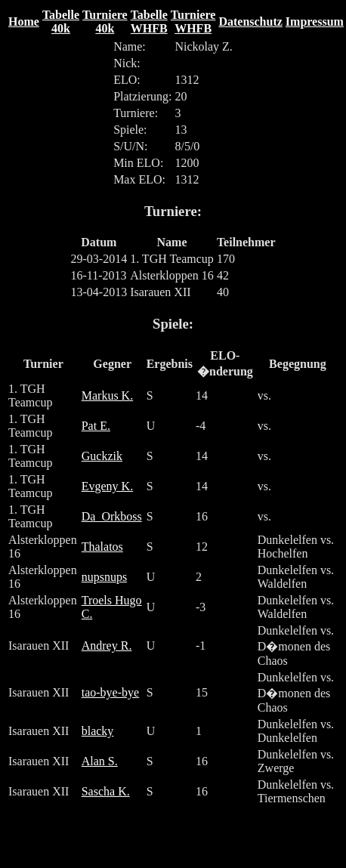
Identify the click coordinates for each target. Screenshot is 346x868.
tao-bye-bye (110, 692)
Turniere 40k (105, 22)
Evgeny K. (107, 486)
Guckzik (102, 456)
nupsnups (104, 577)
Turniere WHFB (193, 22)
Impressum (315, 22)
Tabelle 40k (61, 22)
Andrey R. (107, 646)
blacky (98, 731)
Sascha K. (106, 791)
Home (24, 22)
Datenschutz (250, 22)
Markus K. (107, 395)
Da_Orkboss (112, 516)
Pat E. (96, 426)
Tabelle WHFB (149, 22)
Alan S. (100, 761)
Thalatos (102, 547)
